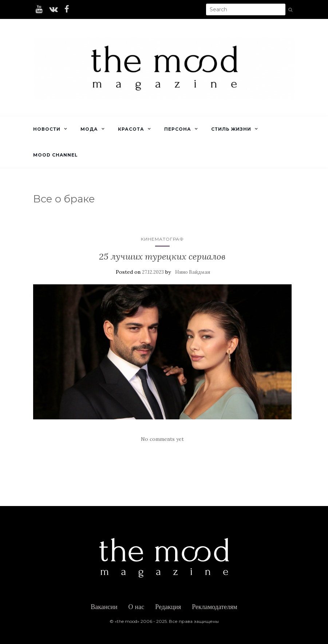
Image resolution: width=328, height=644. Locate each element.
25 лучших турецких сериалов (162, 256)
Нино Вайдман (193, 272)
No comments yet (162, 439)
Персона (178, 129)
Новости (47, 129)
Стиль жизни (231, 129)
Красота (131, 129)
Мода (89, 129)
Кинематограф (162, 239)
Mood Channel (56, 155)
